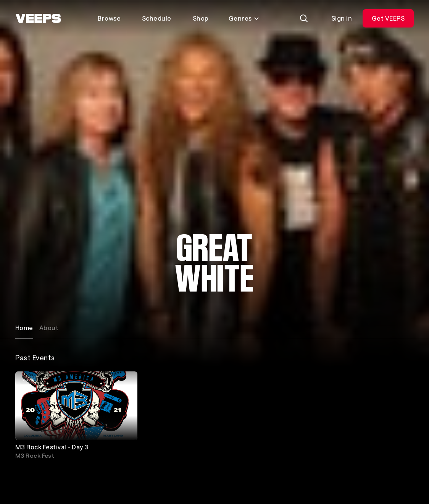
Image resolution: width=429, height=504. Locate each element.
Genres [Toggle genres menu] (244, 18)
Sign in (342, 18)
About (49, 328)
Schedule (157, 18)
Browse (109, 18)
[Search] (304, 18)
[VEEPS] (38, 18)
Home (24, 328)
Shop (201, 18)
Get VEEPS (388, 18)
